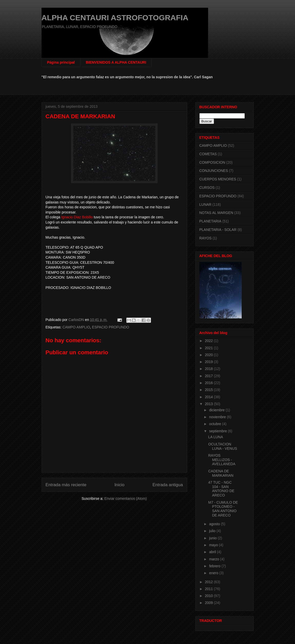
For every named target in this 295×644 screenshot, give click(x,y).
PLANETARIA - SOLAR (218, 230)
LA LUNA (216, 437)
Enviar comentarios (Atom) (126, 499)
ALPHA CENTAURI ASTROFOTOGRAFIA (115, 18)
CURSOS (207, 188)
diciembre (217, 410)
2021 (209, 348)
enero (214, 573)
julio (213, 531)
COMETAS (208, 154)
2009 (209, 603)
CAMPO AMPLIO (76, 327)
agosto (215, 524)
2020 (209, 355)
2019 (209, 362)
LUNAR (205, 204)
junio (213, 538)
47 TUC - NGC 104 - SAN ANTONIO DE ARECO (221, 489)
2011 (209, 589)
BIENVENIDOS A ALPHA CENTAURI (116, 62)
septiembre (218, 431)
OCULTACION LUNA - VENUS (222, 446)
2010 (209, 596)
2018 (209, 369)
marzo (215, 559)
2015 (209, 390)
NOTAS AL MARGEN (216, 213)
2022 (209, 341)
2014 (209, 397)
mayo (214, 545)
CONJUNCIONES (214, 171)
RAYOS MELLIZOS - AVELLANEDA (222, 460)
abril (213, 552)
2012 (209, 582)
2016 (209, 383)
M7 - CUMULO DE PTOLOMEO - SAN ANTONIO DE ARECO (223, 509)
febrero (215, 566)
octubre (216, 424)
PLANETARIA (210, 221)
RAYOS (206, 238)
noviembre (218, 417)
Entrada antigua (168, 485)
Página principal (61, 62)
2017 (209, 376)
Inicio (119, 485)
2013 (209, 404)
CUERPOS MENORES (218, 179)
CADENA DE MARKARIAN (221, 473)
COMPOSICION (212, 162)
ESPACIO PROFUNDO (111, 327)
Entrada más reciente (66, 485)
